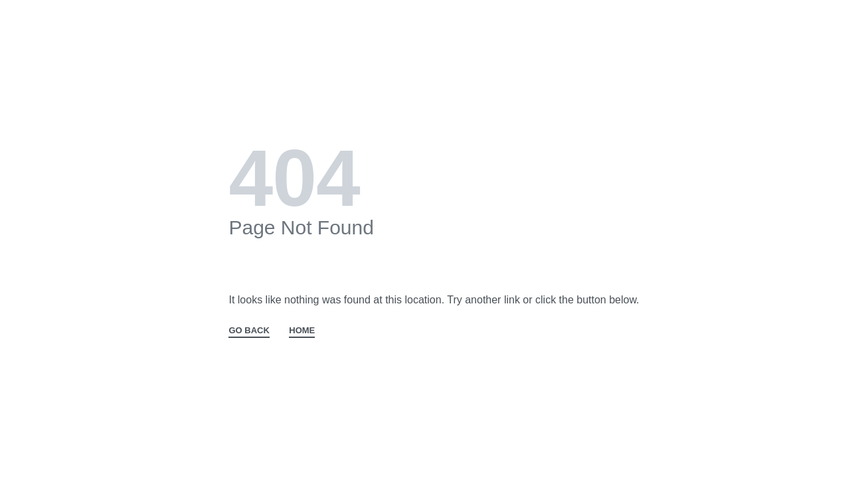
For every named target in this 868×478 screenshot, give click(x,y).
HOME (302, 331)
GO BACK (249, 331)
